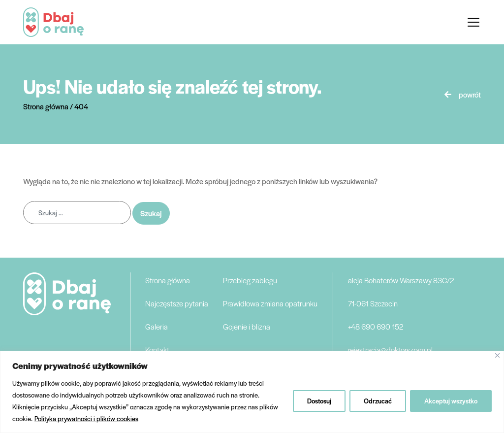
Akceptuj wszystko (451, 401)
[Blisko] (497, 355)
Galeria (157, 326)
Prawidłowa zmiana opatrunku (270, 303)
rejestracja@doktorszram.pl (390, 350)
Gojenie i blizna (247, 326)
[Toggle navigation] (473, 22)
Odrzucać (378, 401)
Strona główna (168, 280)
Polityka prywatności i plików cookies (86, 418)
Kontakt (157, 350)
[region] (252, 392)
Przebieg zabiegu (250, 280)
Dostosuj (319, 401)
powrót (470, 94)
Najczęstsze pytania (177, 303)
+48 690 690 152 (376, 326)
